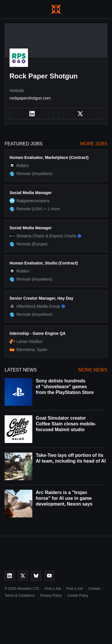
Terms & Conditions (20, 596)
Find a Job (53, 589)
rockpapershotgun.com (30, 98)
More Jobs (94, 144)
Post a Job (75, 589)
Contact (94, 589)
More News (93, 370)
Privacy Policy (51, 596)
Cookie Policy (78, 596)
